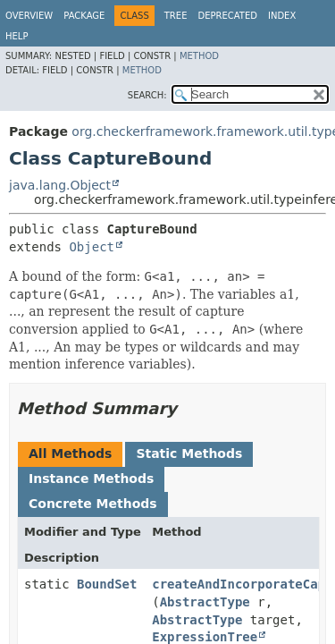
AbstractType (205, 602)
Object (92, 247)
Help (17, 36)
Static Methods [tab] (189, 453)
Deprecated (227, 16)
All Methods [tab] (70, 453)
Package (84, 16)
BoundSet (107, 584)
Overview (29, 16)
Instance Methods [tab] (91, 479)
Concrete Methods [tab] (93, 504)
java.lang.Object (60, 185)
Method (199, 56)
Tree (176, 16)
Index (282, 16)
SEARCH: (147, 95)
